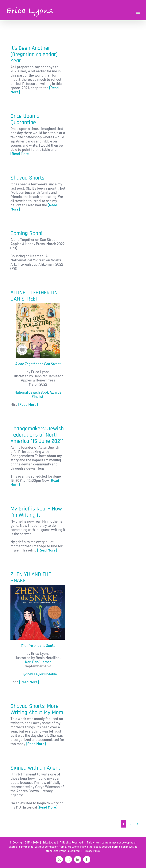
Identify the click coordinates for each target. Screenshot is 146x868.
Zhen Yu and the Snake (38, 645)
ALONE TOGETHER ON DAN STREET (34, 296)
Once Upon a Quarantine (25, 119)
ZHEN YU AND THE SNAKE (31, 577)
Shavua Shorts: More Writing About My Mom (37, 709)
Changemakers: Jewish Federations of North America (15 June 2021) (37, 435)
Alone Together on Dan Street (38, 364)
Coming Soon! (26, 233)
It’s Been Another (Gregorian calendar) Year (34, 54)
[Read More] (20, 154)
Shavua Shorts (27, 178)
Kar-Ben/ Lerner (38, 662)
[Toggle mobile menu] (138, 12)
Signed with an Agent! (36, 768)
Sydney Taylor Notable (39, 674)
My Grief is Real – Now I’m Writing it (36, 512)
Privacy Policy (91, 851)
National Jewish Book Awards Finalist (38, 394)
